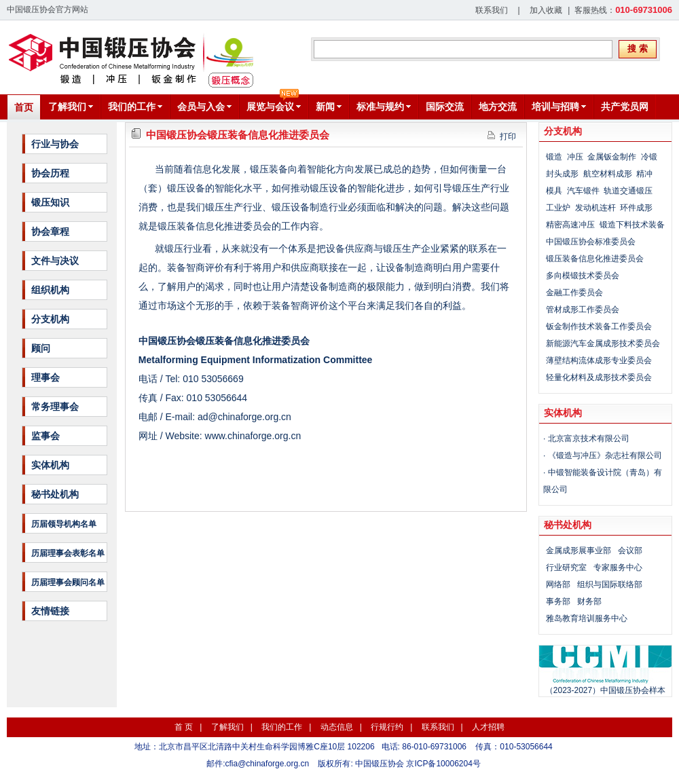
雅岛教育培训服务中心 (587, 618)
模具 (554, 191)
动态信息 (337, 727)
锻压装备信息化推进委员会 (595, 259)
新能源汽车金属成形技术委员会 (603, 343)
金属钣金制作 (612, 157)
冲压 (575, 157)
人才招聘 (488, 727)
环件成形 (636, 208)
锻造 (554, 157)
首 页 (184, 727)
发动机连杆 (595, 208)
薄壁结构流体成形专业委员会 (599, 360)
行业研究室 (566, 567)
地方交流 (498, 107)
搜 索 (638, 49)
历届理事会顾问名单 (68, 582)
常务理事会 (55, 407)
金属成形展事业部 (579, 550)
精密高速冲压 (570, 225)
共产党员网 (625, 107)
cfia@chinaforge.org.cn (268, 764)
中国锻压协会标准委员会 (591, 242)
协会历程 (50, 173)
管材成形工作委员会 (583, 310)
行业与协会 (55, 144)
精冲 (644, 174)
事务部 (558, 601)
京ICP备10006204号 (443, 764)
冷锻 (649, 157)
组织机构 (50, 290)
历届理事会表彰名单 (68, 553)
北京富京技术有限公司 (589, 438)
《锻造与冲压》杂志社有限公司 (605, 455)
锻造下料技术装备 (632, 225)
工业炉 (558, 208)
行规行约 (387, 727)
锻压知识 (50, 202)
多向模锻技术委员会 (583, 276)
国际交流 (445, 107)
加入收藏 (546, 10)
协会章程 (50, 231)
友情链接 (50, 611)
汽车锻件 (583, 191)
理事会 (45, 377)
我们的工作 (282, 727)
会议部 (630, 550)
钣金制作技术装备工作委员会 (599, 326)
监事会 (45, 436)
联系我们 (492, 10)
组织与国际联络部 (610, 584)
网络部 (558, 584)
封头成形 (562, 174)
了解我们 (227, 727)
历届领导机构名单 (64, 524)
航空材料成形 (608, 174)
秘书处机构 (55, 494)
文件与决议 (55, 261)
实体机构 (50, 465)
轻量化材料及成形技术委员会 (599, 377)
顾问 (41, 348)
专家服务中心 (618, 567)
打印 (502, 136)
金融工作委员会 (574, 293)
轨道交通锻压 (628, 191)
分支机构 (50, 319)
